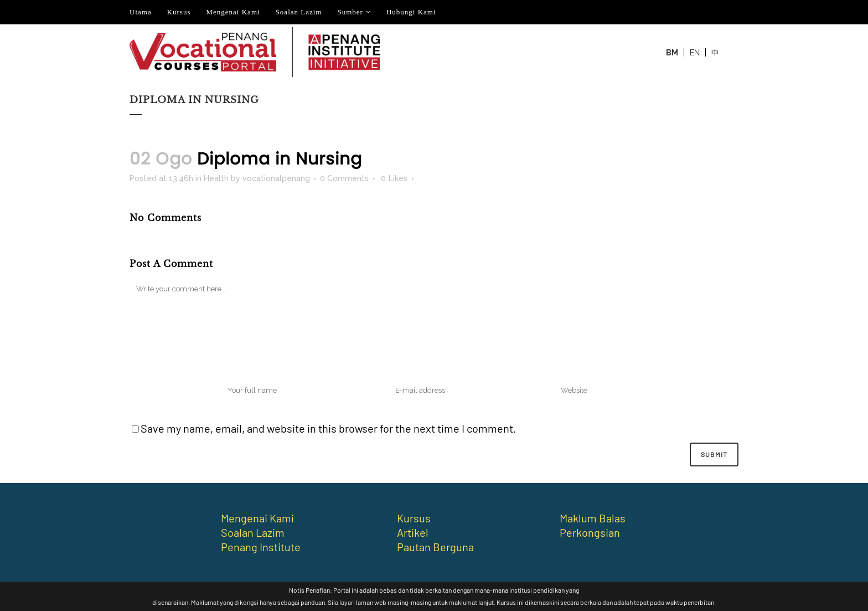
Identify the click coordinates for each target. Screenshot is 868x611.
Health (216, 178)
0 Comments (344, 178)
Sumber (350, 12)
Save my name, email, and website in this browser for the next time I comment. (329, 428)
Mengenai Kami (233, 12)
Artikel (413, 532)
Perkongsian (590, 532)
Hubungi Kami (411, 12)
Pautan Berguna (435, 547)
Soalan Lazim (299, 12)
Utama (141, 12)
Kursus (179, 12)
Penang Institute (261, 547)
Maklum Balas (593, 518)
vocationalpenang (276, 178)
